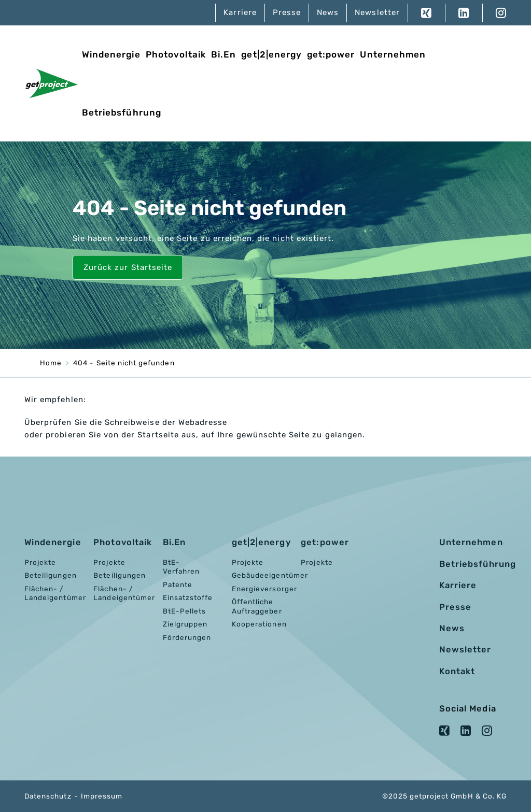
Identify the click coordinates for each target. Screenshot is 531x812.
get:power (331, 54)
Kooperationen (259, 624)
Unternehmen (393, 54)
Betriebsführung (122, 112)
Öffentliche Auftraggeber (257, 606)
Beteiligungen (51, 575)
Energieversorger (264, 589)
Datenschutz (48, 796)
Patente (178, 585)
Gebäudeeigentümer (270, 575)
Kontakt (457, 671)
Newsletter (377, 12)
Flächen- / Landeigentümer (55, 593)
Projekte (40, 562)
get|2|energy (271, 54)
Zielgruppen (185, 624)
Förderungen (187, 637)
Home (51, 363)
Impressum (102, 796)
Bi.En (223, 54)
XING (427, 13)
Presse (287, 12)
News (328, 12)
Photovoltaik (176, 54)
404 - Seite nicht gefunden (124, 363)
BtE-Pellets (185, 611)
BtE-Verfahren (181, 567)
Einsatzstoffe (188, 597)
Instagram (494, 13)
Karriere (240, 12)
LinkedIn (464, 13)
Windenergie (111, 54)
